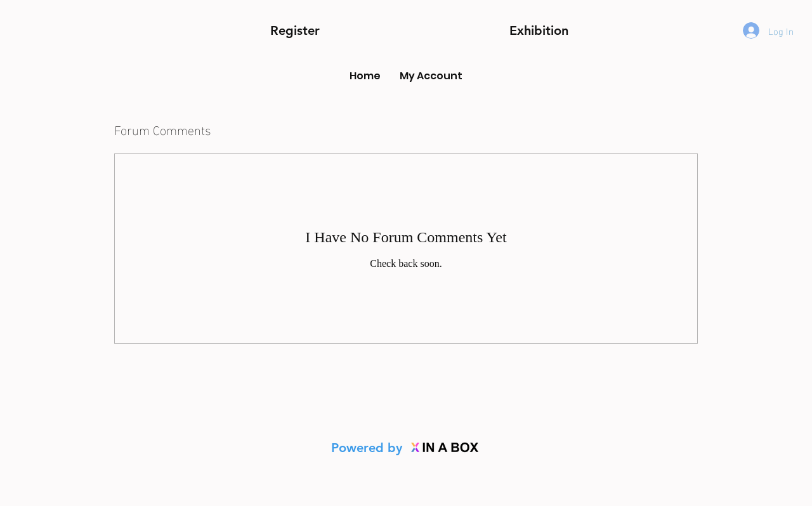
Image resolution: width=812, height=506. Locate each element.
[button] (539, 31)
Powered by (369, 448)
